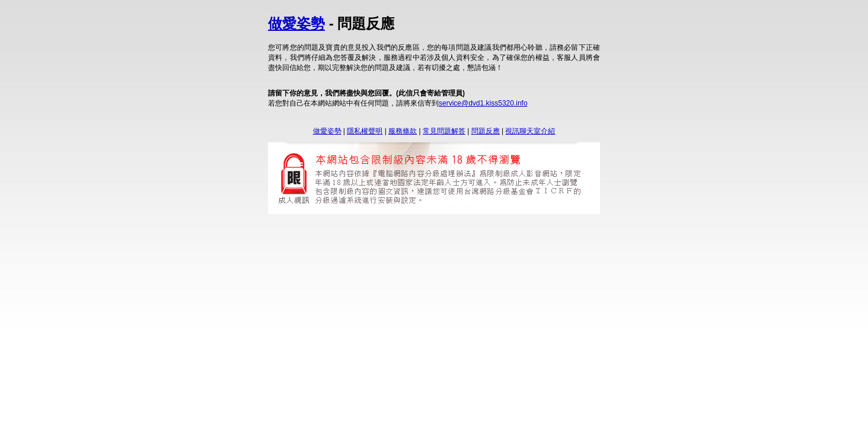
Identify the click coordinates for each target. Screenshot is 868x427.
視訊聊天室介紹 (530, 131)
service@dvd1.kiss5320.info (483, 103)
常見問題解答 (444, 131)
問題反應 (486, 131)
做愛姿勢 (296, 23)
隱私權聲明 (365, 131)
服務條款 (403, 131)
